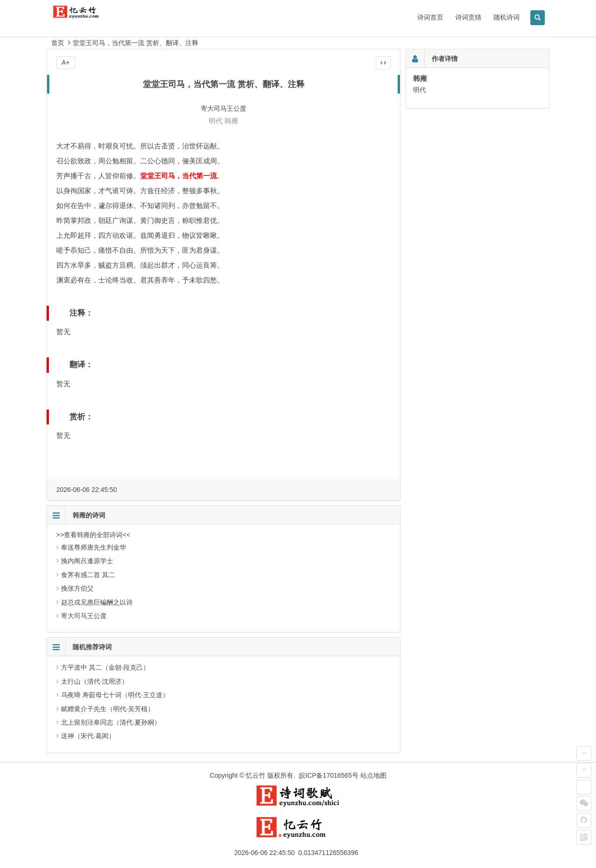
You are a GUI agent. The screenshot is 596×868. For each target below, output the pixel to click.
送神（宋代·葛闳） (88, 736)
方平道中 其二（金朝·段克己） (105, 667)
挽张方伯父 (77, 588)
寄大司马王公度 (84, 616)
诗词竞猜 (468, 17)
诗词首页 (430, 17)
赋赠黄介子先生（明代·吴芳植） (108, 709)
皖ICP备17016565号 (329, 775)
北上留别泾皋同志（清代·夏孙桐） (111, 722)
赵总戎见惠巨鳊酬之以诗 (97, 602)
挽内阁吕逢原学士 (87, 561)
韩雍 (231, 121)
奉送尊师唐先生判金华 (94, 547)
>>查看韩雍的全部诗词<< (93, 535)
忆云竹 (256, 775)
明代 (216, 121)
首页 (58, 43)
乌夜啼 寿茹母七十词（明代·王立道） (115, 695)
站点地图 (373, 775)
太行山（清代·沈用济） (95, 681)
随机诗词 (507, 17)
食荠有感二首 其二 (88, 575)
